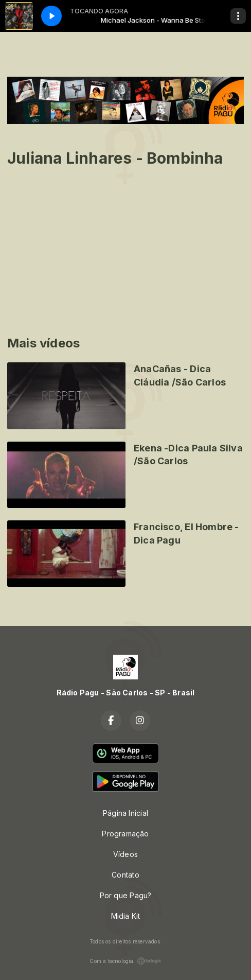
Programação (125, 834)
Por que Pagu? (126, 895)
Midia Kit (126, 916)
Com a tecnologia (125, 961)
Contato (125, 875)
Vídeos (126, 854)
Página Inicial (126, 813)
